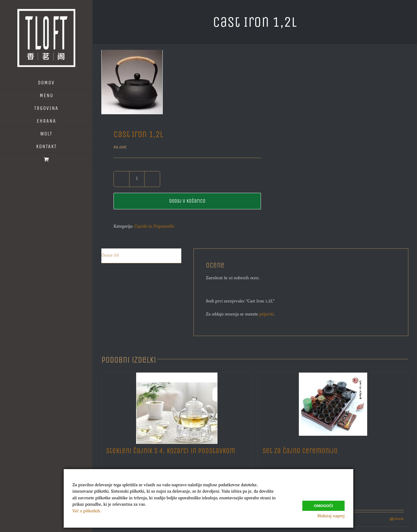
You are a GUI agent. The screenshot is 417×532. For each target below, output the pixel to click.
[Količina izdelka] (137, 179)
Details (399, 519)
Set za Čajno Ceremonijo (300, 451)
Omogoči (323, 504)
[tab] (141, 256)
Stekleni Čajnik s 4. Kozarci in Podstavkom (171, 451)
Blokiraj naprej (331, 516)
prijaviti (266, 315)
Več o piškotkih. (87, 511)
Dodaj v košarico (187, 201)
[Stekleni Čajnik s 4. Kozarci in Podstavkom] (177, 407)
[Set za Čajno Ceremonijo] (333, 407)
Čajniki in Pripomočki (154, 227)
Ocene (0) (110, 256)
